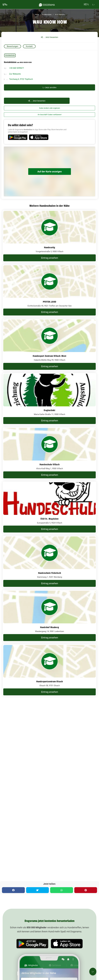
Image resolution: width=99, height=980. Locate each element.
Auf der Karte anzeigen (50, 172)
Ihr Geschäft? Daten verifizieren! (50, 115)
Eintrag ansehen (50, 258)
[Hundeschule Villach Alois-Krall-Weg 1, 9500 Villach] (49, 453)
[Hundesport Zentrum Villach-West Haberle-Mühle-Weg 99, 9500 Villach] (49, 345)
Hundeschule (10, 55)
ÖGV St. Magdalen (49, 519)
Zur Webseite (15, 74)
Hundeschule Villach (49, 464)
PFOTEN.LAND (49, 302)
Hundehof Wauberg (49, 627)
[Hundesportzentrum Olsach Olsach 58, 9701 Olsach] (49, 670)
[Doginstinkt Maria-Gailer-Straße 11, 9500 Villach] (49, 399)
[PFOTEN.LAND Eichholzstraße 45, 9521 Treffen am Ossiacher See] (49, 290)
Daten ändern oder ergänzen (50, 108)
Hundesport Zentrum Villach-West (49, 356)
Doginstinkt (49, 410)
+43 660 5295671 (17, 68)
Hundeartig (50, 247)
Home (37, 15)
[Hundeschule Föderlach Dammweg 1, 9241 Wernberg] (49, 562)
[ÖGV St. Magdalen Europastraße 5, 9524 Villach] (49, 507)
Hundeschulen (47, 15)
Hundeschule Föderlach (49, 573)
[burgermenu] (5, 5)
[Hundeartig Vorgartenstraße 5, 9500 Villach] (49, 236)
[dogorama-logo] (47, 4)
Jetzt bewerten (49, 37)
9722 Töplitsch (60, 15)
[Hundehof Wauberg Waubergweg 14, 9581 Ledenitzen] (49, 616)
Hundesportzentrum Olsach (50, 681)
